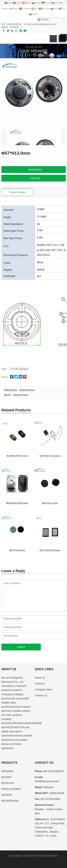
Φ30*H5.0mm (27, 390)
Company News (44, 689)
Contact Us (41, 695)
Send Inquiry (35, 170)
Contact (14, 27)
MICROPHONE (10, 801)
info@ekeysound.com (45, 24)
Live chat (35, 178)
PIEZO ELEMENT (11, 789)
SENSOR (7, 795)
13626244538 (14, 24)
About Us (40, 678)
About (5, 27)
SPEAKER (7, 771)
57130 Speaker (20, 369)
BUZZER (6, 777)
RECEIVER (8, 783)
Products (40, 684)
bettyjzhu (48, 787)
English (43, 20)
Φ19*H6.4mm (21, 395)
